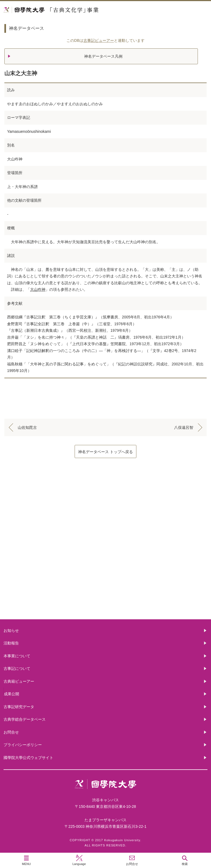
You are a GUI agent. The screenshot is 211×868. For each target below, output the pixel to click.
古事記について (106, 555)
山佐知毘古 (27, 427)
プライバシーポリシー (23, 745)
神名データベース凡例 (103, 56)
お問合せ (11, 732)
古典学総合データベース (25, 719)
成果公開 (11, 694)
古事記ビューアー (99, 40)
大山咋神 (38, 289)
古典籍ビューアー (106, 598)
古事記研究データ (19, 707)
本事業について (106, 511)
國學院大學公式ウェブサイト (28, 758)
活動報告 (11, 643)
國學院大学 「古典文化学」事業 (72, 10)
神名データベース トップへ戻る (106, 452)
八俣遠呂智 (184, 427)
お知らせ (11, 631)
